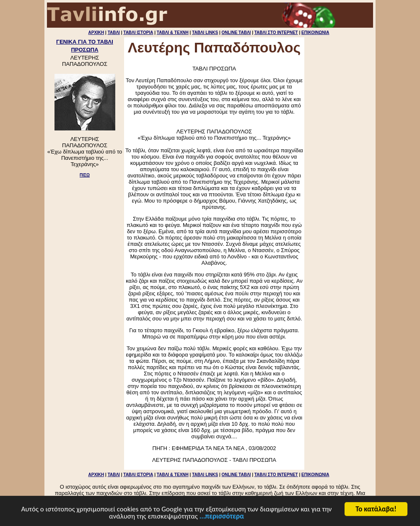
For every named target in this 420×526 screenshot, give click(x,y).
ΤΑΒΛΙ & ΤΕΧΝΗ (173, 33)
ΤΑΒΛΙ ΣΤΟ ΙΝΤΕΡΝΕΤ (276, 33)
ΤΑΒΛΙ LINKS (205, 33)
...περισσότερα (222, 517)
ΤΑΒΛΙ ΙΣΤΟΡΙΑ (138, 33)
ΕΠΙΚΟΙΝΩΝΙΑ (315, 33)
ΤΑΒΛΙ (114, 33)
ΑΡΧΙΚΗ (96, 33)
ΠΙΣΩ (85, 175)
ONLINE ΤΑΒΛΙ (236, 33)
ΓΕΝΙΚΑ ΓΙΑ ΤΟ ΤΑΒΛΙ (85, 42)
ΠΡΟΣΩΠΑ (84, 50)
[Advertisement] (85, 214)
